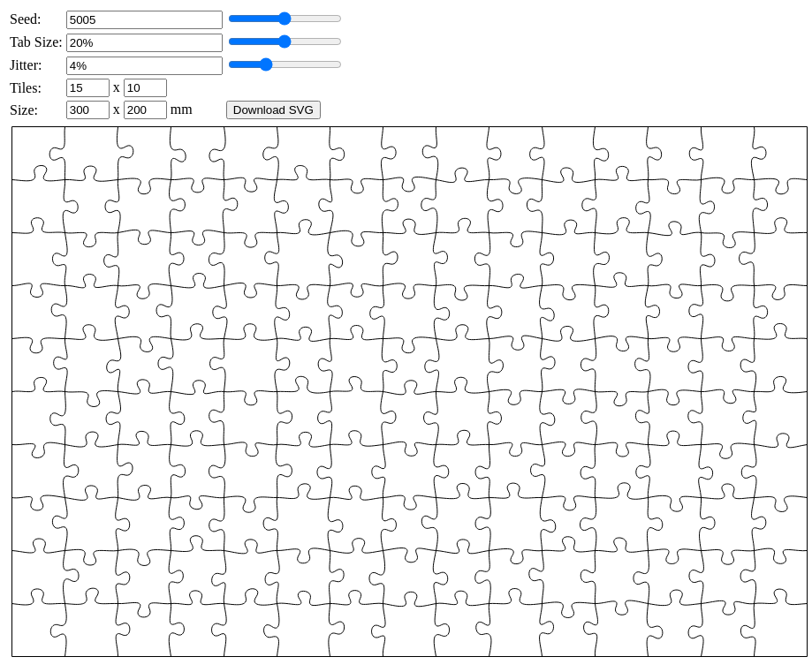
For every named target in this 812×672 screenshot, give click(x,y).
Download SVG (273, 110)
